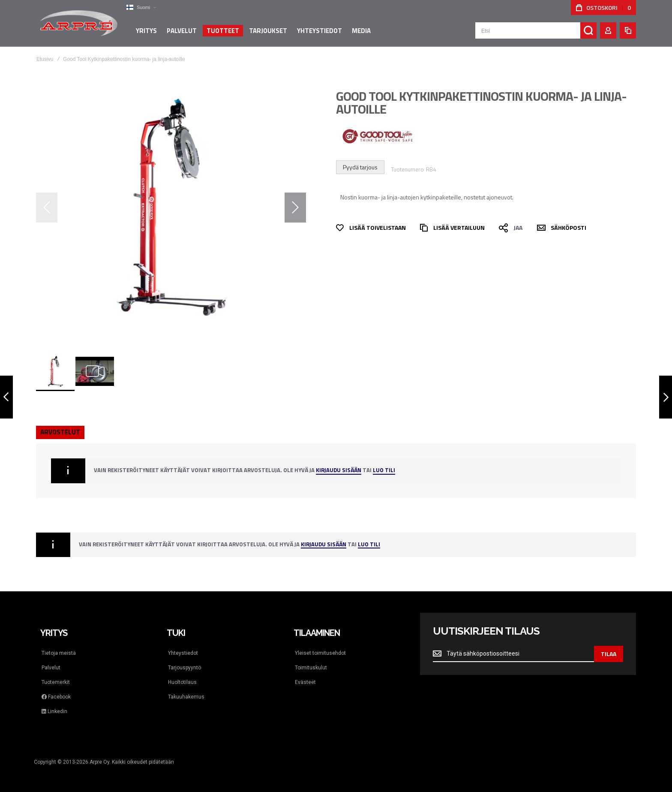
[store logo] (79, 23)
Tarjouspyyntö (184, 668)
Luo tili (384, 471)
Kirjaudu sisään (339, 471)
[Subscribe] (609, 654)
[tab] (60, 432)
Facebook (56, 697)
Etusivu (45, 59)
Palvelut (51, 668)
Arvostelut (60, 432)
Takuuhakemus (186, 697)
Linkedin (54, 711)
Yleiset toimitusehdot (320, 653)
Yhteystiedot (183, 653)
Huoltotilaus (182, 682)
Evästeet (305, 682)
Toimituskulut (311, 668)
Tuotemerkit (56, 682)
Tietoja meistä (59, 653)
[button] (141, 8)
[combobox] (536, 31)
